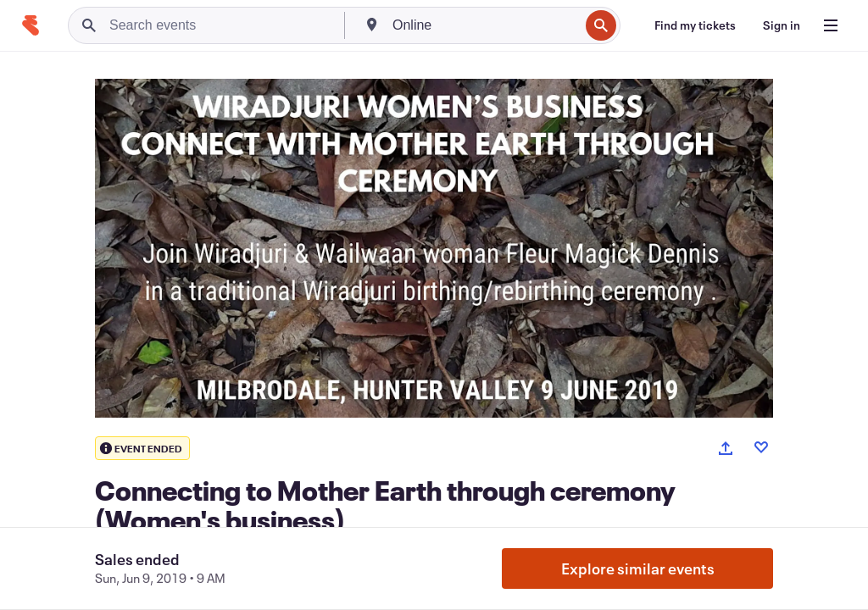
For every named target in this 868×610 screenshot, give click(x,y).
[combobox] (484, 25)
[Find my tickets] (695, 25)
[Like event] (761, 447)
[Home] (31, 25)
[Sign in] (782, 25)
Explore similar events (638, 568)
